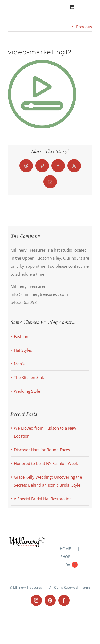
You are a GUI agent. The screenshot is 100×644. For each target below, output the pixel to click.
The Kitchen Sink (29, 377)
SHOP (65, 557)
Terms (86, 587)
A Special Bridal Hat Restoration (43, 499)
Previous (84, 27)
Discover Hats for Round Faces (42, 450)
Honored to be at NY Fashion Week (46, 463)
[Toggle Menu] (88, 7)
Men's (19, 364)
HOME (65, 549)
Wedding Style (27, 391)
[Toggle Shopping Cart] (72, 7)
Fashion (21, 336)
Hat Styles (23, 350)
